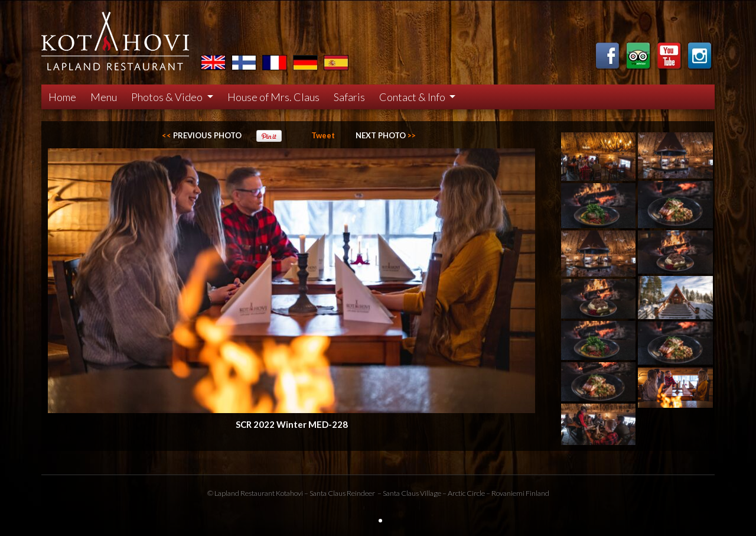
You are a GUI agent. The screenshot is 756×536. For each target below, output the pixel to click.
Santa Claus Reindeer (342, 493)
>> (386, 135)
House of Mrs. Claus (273, 97)
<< (202, 135)
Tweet (323, 135)
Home (62, 97)
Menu (104, 97)
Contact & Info (413, 97)
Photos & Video (168, 97)
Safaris (349, 97)
